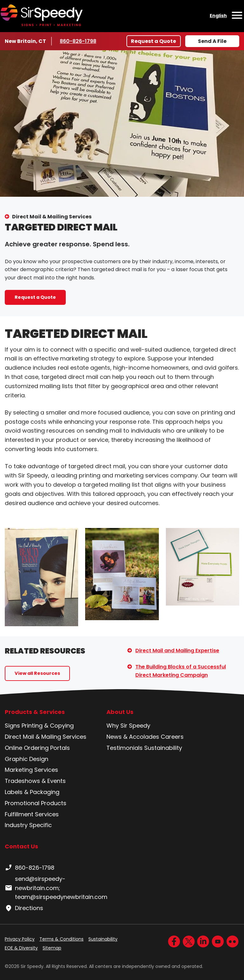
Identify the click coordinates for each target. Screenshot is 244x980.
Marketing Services (31, 770)
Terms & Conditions (61, 939)
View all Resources (37, 673)
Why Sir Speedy (128, 726)
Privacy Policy (20, 939)
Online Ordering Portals (37, 748)
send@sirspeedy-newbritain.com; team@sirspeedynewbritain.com (56, 888)
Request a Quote (153, 41)
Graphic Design (27, 759)
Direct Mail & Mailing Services (52, 217)
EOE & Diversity (21, 948)
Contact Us (21, 846)
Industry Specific (28, 825)
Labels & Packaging (32, 792)
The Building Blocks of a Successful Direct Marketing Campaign (181, 671)
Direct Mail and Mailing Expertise (177, 651)
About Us (120, 712)
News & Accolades (133, 737)
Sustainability (163, 748)
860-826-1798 (79, 41)
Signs (12, 726)
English (218, 16)
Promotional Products (36, 803)
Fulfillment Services (32, 814)
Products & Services (35, 712)
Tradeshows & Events (35, 781)
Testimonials (125, 748)
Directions (24, 908)
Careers (172, 737)
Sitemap (52, 948)
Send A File (212, 41)
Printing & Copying (48, 726)
